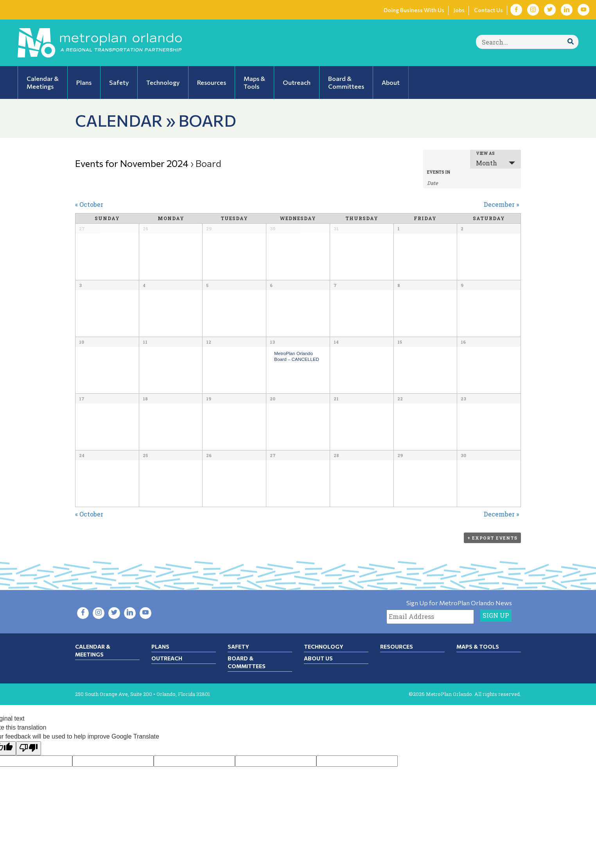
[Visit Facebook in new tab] (516, 10)
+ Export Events (492, 538)
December (501, 204)
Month (486, 163)
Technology (324, 647)
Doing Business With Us (414, 10)
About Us (318, 658)
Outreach (167, 658)
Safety (238, 647)
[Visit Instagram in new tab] (533, 10)
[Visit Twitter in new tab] (550, 10)
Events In (439, 172)
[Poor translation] (29, 749)
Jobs (459, 10)
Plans (160, 647)
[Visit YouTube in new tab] (583, 10)
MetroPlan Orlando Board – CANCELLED (297, 356)
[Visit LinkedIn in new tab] (567, 10)
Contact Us (488, 10)
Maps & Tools (478, 647)
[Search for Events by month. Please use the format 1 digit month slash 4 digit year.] (447, 182)
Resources (397, 647)
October (89, 204)
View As (485, 154)
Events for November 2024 (132, 163)
